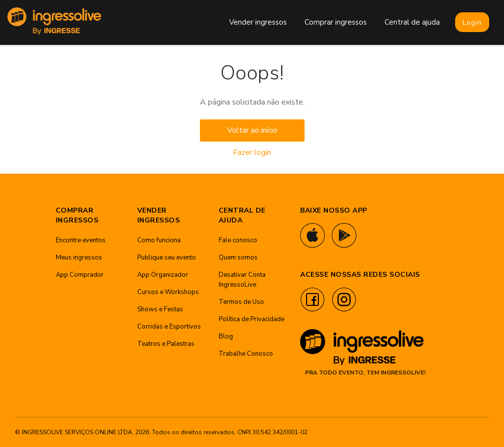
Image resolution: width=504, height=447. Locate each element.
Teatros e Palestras (166, 344)
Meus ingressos (79, 258)
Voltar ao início (252, 130)
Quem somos (238, 258)
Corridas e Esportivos (169, 327)
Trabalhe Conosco (246, 354)
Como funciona (159, 240)
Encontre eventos (81, 240)
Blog (226, 336)
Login (472, 22)
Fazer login (252, 152)
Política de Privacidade (252, 319)
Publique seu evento (167, 258)
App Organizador (163, 275)
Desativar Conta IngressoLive (242, 280)
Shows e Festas (160, 309)
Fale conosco (238, 240)
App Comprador (80, 275)
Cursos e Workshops (168, 292)
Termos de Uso (241, 302)
